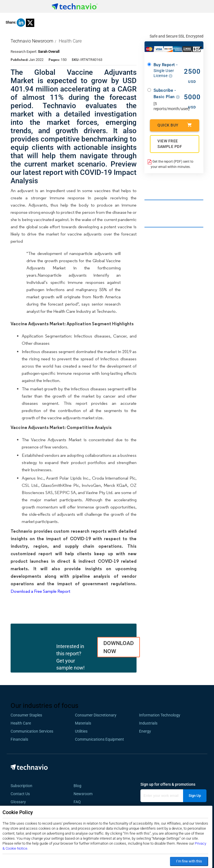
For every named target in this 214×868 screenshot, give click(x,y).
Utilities (81, 731)
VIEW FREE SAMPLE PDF (170, 144)
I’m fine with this (189, 861)
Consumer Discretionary (96, 715)
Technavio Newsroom (32, 41)
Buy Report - (167, 70)
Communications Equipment (99, 739)
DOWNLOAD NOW (119, 647)
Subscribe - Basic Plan (167, 94)
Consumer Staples (26, 715)
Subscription (21, 786)
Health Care (70, 41)
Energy (145, 731)
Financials (19, 739)
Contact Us (20, 794)
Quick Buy (175, 125)
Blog (79, 786)
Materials (83, 723)
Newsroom (85, 794)
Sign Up (195, 796)
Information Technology (160, 715)
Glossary (18, 802)
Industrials (148, 723)
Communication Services (32, 731)
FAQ (79, 802)
